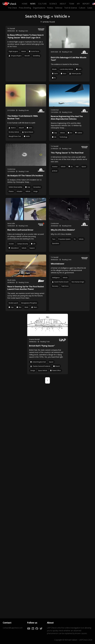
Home (25, 4)
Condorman (55, 110)
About (63, 4)
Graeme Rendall (34, 339)
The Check (12, 8)
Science (53, 4)
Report (86, 4)
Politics (50, 8)
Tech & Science (71, 8)
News (33, 4)
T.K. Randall (11, 29)
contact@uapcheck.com (13, 628)
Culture (42, 4)
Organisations (39, 8)
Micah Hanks (11, 280)
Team (72, 4)
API (78, 4)
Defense (59, 8)
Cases (90, 8)
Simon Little (11, 223)
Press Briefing (25, 8)
